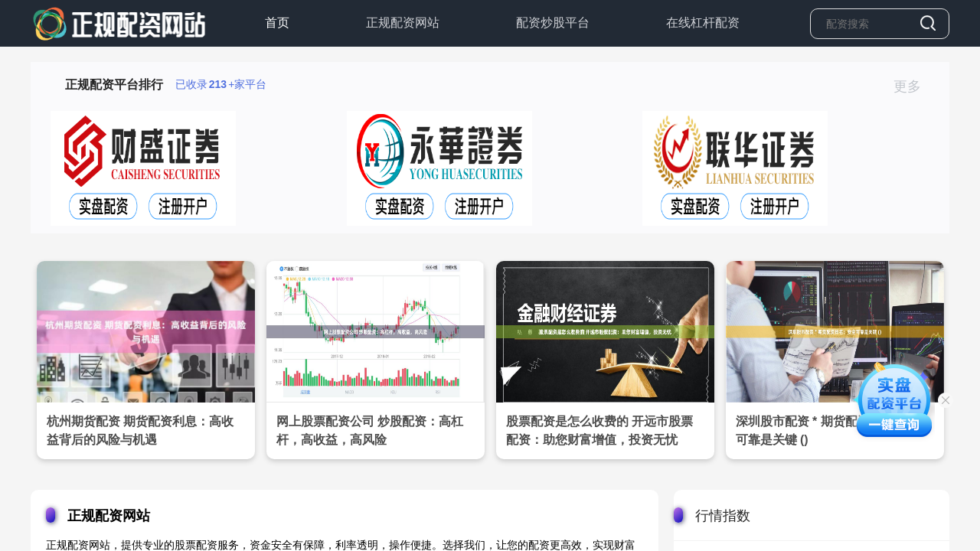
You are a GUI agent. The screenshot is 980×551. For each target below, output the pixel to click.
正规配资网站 (403, 23)
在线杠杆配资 (703, 23)
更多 (914, 86)
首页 (277, 23)
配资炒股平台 (553, 23)
